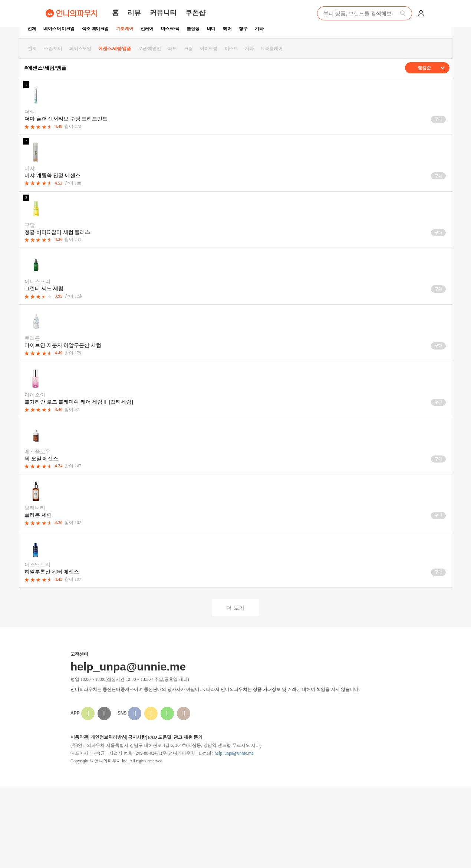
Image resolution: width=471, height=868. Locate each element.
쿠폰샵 (195, 13)
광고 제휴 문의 (188, 737)
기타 (259, 29)
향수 (243, 29)
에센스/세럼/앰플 (114, 49)
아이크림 (208, 49)
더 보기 (235, 608)
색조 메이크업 (95, 29)
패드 (172, 49)
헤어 (227, 29)
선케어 (147, 29)
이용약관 (79, 737)
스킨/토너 (53, 49)
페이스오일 (80, 49)
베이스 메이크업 (59, 29)
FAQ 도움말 (160, 737)
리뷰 (134, 13)
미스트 (231, 49)
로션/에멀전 (149, 49)
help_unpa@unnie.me (234, 753)
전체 (32, 29)
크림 (188, 49)
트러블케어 (271, 49)
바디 (211, 29)
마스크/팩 (170, 29)
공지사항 (137, 737)
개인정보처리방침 (108, 737)
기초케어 (125, 29)
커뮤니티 (163, 13)
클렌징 (193, 29)
